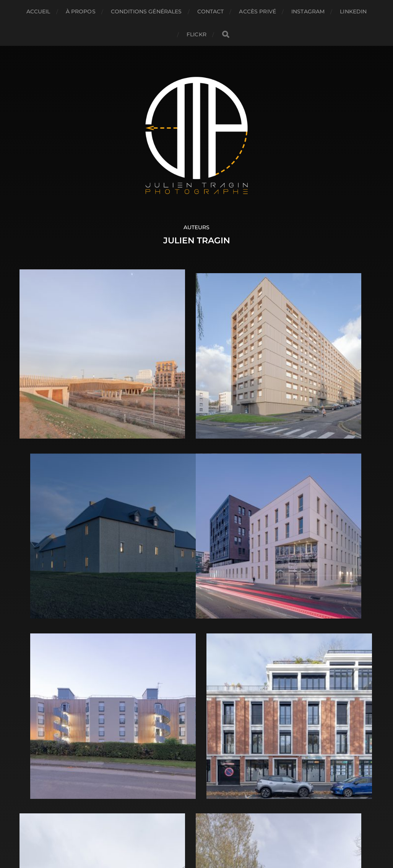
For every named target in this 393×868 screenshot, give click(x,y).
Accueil (38, 11)
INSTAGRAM (308, 11)
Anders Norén (213, 834)
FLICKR (196, 34)
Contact (211, 11)
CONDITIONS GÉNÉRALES (146, 11)
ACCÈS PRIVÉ (257, 11)
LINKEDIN (353, 11)
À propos (81, 11)
